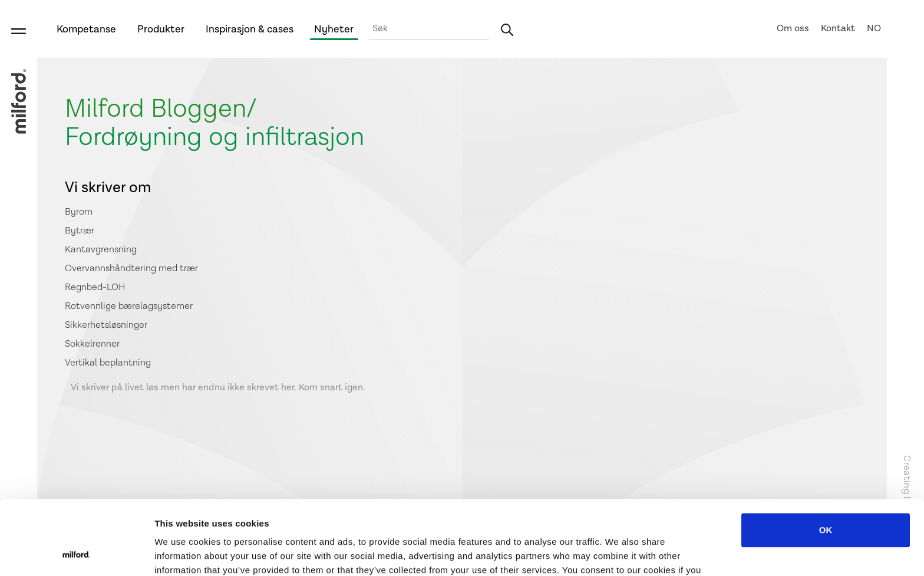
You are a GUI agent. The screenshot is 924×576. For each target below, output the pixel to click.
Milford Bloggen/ (161, 109)
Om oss (793, 29)
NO (874, 29)
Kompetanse (86, 29)
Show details (618, 553)
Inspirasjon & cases (250, 29)
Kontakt (838, 29)
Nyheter (334, 29)
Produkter (161, 29)
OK (826, 460)
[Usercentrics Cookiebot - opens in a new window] (76, 553)
